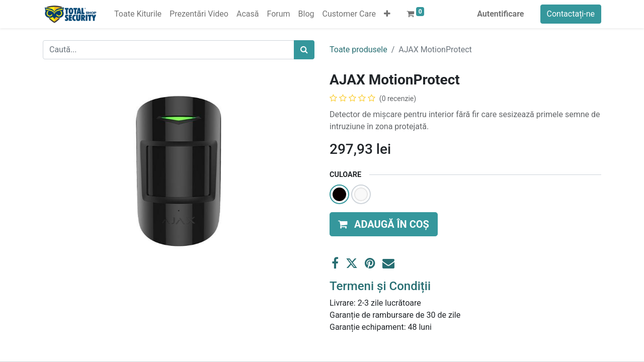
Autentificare (500, 14)
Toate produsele (358, 50)
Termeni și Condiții (380, 286)
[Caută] (304, 50)
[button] (387, 14)
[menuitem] (138, 14)
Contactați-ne (571, 14)
